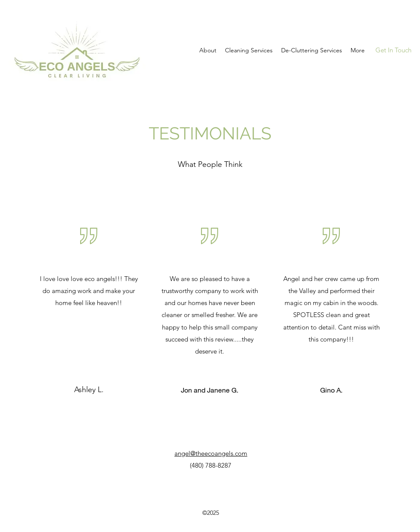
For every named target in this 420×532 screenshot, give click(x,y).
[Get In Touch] (393, 50)
